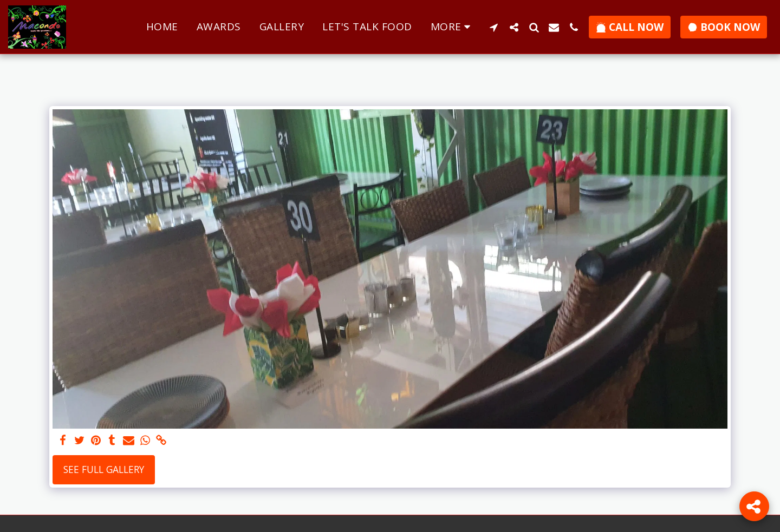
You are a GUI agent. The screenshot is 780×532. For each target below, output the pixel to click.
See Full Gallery (104, 469)
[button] (494, 27)
